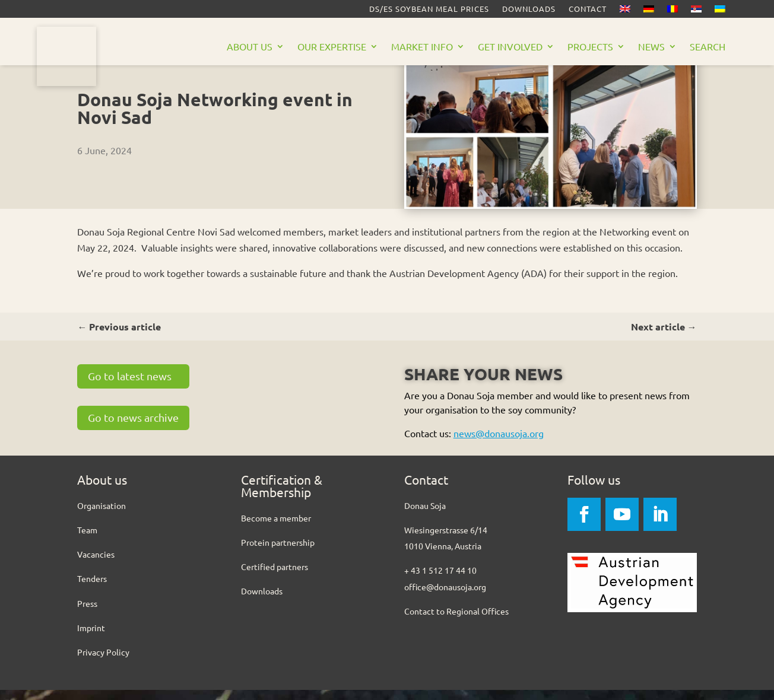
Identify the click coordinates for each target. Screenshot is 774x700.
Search (708, 47)
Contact (588, 9)
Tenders (92, 588)
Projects (590, 47)
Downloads (529, 9)
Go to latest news (130, 386)
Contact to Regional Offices (456, 621)
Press (87, 613)
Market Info (422, 47)
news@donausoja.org (499, 443)
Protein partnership (278, 552)
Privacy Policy (103, 662)
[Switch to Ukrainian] (720, 11)
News (651, 47)
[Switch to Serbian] (696, 11)
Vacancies (96, 564)
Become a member (276, 528)
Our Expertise (332, 47)
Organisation (101, 516)
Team (87, 540)
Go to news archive (133, 427)
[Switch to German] (649, 11)
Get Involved (510, 47)
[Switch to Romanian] (673, 11)
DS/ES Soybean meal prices (429, 9)
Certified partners (275, 577)
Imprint (91, 638)
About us (250, 47)
